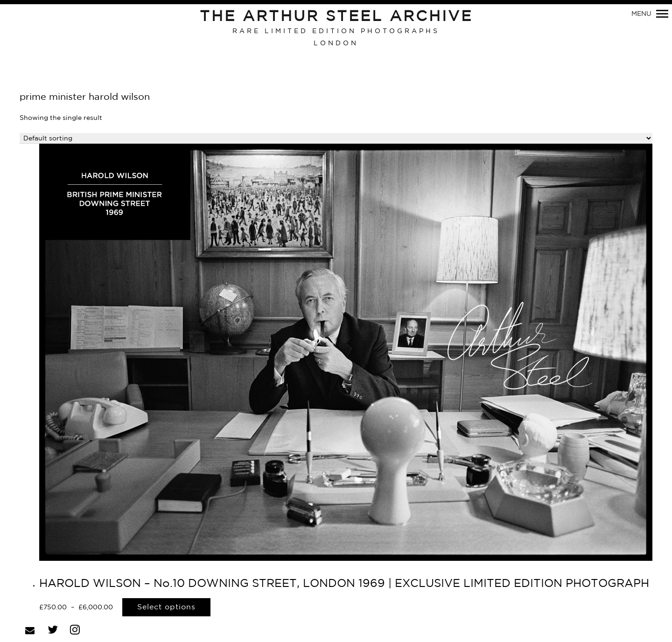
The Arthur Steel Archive (336, 17)
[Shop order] (336, 138)
